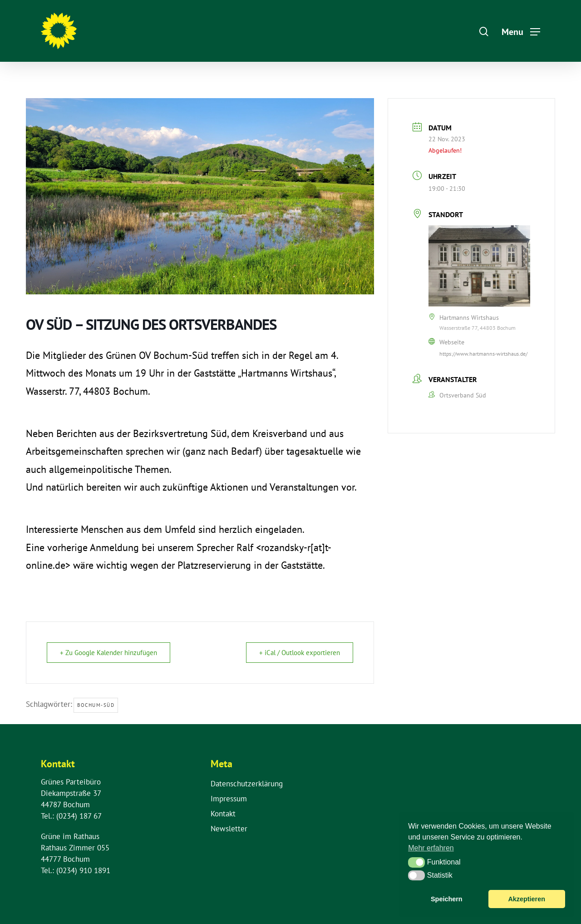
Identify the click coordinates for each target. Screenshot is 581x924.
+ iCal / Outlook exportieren (300, 653)
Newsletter (229, 829)
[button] (416, 862)
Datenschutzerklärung (247, 784)
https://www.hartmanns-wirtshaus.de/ (483, 354)
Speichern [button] (447, 899)
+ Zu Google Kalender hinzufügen (108, 653)
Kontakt (223, 814)
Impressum (229, 799)
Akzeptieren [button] (527, 899)
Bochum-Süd (96, 705)
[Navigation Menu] (521, 31)
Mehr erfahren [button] (431, 848)
